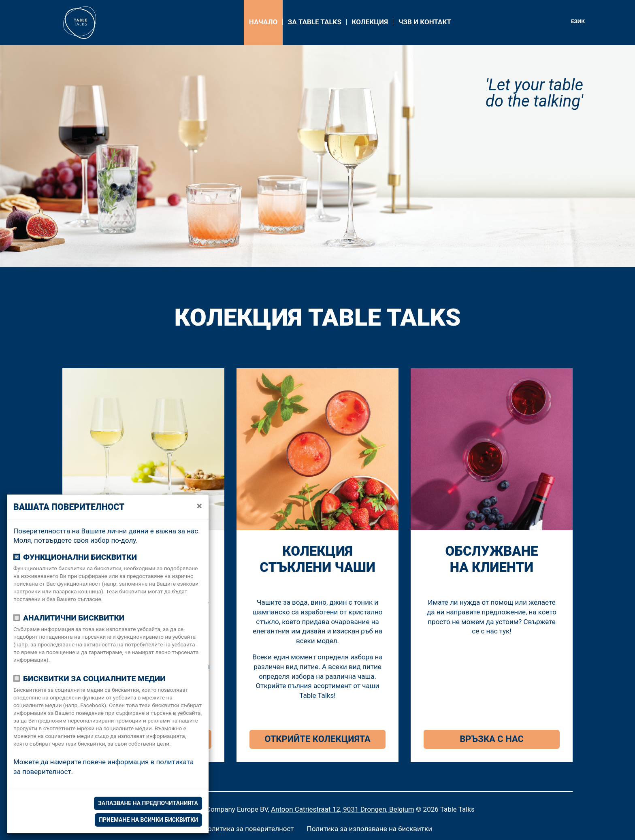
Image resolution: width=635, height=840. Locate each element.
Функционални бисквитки (80, 557)
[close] (199, 506)
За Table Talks (315, 22)
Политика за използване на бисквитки (370, 829)
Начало (263, 22)
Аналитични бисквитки (74, 618)
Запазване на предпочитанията (148, 803)
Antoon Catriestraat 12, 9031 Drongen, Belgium (343, 809)
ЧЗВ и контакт (425, 22)
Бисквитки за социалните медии (94, 679)
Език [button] (578, 21)
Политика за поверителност (248, 829)
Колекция (370, 22)
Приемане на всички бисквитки (148, 820)
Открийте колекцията (317, 739)
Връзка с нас (492, 739)
